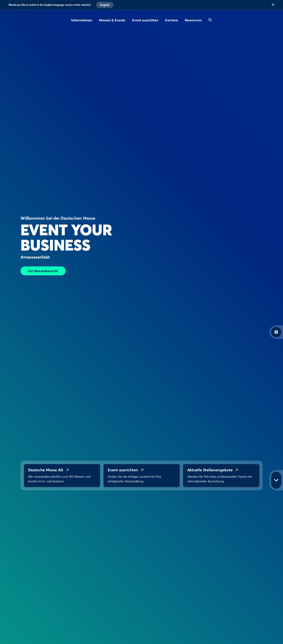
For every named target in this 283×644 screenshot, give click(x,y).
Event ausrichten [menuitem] (145, 20)
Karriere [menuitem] (172, 20)
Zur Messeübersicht (43, 271)
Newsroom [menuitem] (193, 20)
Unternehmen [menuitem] (82, 20)
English (105, 5)
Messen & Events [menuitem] (112, 20)
